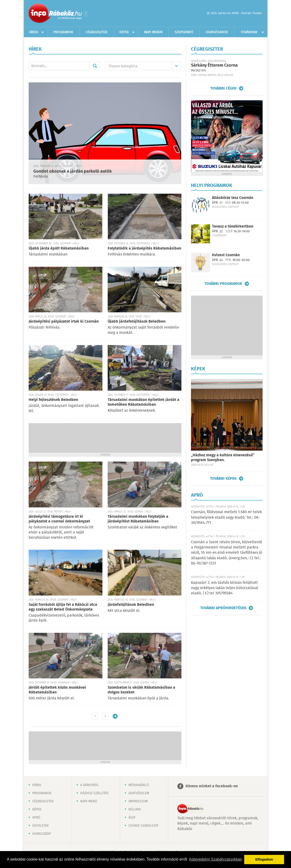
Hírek (34, 32)
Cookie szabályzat (143, 826)
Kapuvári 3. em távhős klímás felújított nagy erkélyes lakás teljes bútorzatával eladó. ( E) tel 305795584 (225, 588)
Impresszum (138, 801)
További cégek (223, 88)
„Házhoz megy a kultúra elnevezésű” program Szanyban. (223, 458)
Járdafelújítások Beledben (131, 605)
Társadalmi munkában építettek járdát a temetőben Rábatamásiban (143, 402)
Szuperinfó (184, 32)
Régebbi (115, 716)
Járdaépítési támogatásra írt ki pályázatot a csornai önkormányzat (59, 519)
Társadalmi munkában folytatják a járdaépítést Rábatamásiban (138, 519)
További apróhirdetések (223, 608)
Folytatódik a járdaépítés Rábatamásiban (144, 248)
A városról (90, 785)
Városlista (86, 14)
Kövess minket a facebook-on (212, 786)
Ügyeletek (40, 826)
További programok (223, 284)
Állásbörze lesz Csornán (233, 198)
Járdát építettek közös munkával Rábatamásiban (57, 690)
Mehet (95, 66)
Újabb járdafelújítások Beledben (137, 322)
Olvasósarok (217, 32)
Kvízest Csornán (226, 255)
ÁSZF (132, 818)
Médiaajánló (139, 785)
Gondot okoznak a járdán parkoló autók (73, 171)
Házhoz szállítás (94, 793)
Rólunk (135, 809)
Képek (124, 32)
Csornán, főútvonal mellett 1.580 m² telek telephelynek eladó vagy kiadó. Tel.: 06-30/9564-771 (227, 517)
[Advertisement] (105, 437)
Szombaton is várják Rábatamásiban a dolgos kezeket (141, 690)
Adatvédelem (139, 793)
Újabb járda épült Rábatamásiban (59, 248)
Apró (36, 818)
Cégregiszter (97, 32)
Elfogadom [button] (264, 859)
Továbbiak (249, 32)
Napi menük (153, 32)
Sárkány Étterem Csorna (214, 65)
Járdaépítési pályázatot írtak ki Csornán (64, 322)
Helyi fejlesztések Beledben (53, 400)
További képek (223, 479)
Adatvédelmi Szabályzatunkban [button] (215, 859)
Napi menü (89, 801)
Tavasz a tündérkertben (233, 226)
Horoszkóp (42, 834)
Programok (63, 32)
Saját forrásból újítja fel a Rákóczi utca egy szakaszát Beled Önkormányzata (63, 607)
